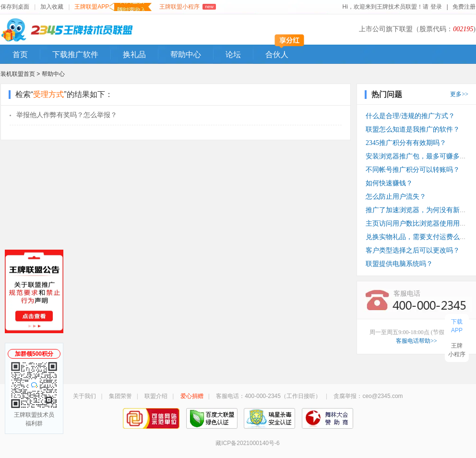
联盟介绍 (156, 396)
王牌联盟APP (113, 7)
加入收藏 (52, 7)
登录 (436, 7)
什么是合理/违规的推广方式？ (410, 116)
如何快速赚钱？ (389, 183)
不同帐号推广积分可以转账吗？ (413, 170)
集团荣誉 (120, 396)
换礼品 (134, 54)
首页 (20, 54)
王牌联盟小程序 (187, 7)
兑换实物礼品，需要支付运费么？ (416, 237)
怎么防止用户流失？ (396, 197)
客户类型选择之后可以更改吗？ (413, 250)
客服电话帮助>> (416, 341)
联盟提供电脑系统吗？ (399, 264)
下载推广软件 (75, 54)
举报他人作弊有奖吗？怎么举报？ (67, 115)
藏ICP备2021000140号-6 (247, 443)
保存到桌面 (15, 7)
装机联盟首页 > (20, 74)
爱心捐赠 (192, 396)
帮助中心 (186, 54)
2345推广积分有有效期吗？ (406, 143)
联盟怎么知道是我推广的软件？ (413, 129)
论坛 (233, 54)
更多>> (459, 94)
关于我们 (84, 396)
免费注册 (464, 7)
